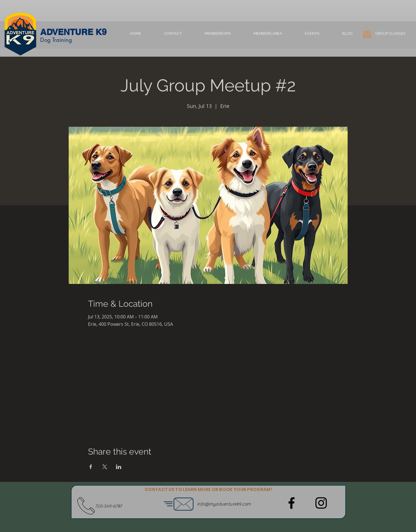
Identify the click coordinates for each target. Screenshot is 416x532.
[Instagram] (321, 503)
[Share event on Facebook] (91, 467)
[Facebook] (291, 503)
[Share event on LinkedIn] (119, 467)
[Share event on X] (105, 467)
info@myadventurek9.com (224, 504)
